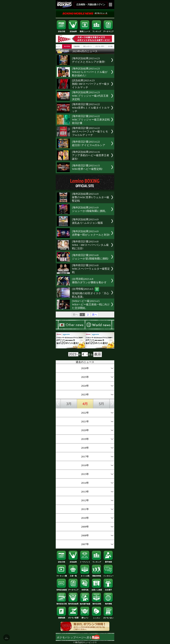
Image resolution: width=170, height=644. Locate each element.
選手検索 (108, 561)
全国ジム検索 (97, 589)
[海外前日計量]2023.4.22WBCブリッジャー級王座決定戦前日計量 (91, 120)
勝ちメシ (85, 617)
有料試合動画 (62, 589)
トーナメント (85, 561)
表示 (98, 354)
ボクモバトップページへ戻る (78, 638)
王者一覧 (73, 575)
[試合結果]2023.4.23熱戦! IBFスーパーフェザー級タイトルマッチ (91, 84)
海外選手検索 (85, 603)
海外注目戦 (97, 603)
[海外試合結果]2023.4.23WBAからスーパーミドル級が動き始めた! (90, 72)
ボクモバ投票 (73, 617)
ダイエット (56, 46)
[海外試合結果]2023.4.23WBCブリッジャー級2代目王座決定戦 (90, 96)
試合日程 (62, 31)
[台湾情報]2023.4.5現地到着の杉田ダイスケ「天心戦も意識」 (90, 293)
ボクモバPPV (100, 46)
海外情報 (67, 46)
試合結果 (73, 31)
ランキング (97, 31)
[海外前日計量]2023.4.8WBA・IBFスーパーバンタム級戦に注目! (90, 245)
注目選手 (108, 589)
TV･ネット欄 (62, 575)
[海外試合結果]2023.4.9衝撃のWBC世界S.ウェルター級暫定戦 (91, 197)
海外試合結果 (73, 603)
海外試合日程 (62, 603)
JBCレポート (87, 46)
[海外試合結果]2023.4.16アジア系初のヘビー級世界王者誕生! (91, 155)
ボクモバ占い (108, 617)
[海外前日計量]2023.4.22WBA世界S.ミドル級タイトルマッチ (91, 108)
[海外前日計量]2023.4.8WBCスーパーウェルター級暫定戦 (91, 269)
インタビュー (108, 575)
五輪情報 (77, 46)
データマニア (108, 31)
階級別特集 (97, 575)
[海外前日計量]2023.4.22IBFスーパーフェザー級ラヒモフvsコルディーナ (90, 132)
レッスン (97, 617)
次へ (95, 315)
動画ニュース (85, 31)
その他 (110, 46)
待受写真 (85, 589)
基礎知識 (62, 617)
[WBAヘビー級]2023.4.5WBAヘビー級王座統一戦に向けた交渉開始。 (91, 304)
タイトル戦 (85, 575)
